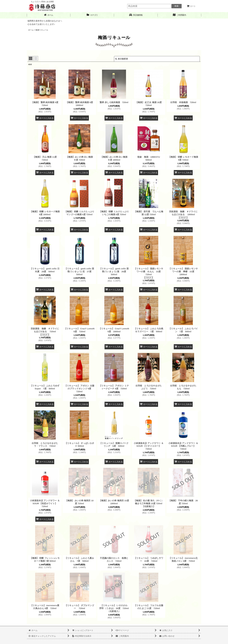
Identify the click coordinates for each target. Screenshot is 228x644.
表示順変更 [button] (122, 59)
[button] (136, 15)
